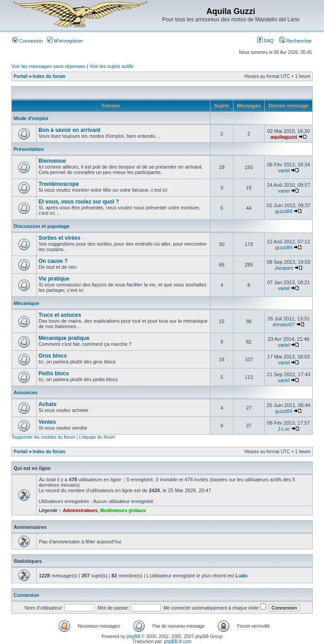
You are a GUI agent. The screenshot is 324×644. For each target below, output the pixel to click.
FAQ (265, 41)
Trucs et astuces (60, 315)
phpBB (133, 637)
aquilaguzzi (283, 137)
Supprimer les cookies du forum (44, 437)
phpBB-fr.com (178, 642)
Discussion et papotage (41, 226)
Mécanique (26, 303)
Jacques (284, 268)
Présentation (29, 149)
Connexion (28, 41)
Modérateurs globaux (123, 511)
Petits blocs (54, 373)
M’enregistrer (65, 41)
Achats (48, 404)
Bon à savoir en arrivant (69, 130)
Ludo (241, 576)
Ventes (47, 422)
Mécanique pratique (64, 338)
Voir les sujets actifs (112, 66)
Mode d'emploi (31, 118)
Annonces (26, 392)
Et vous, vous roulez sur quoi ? (79, 202)
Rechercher (295, 41)
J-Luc (284, 429)
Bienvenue (52, 161)
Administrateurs (80, 511)
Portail (21, 76)
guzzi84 (284, 211)
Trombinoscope (59, 184)
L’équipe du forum (97, 437)
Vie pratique (54, 279)
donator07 (284, 324)
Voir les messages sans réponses (48, 66)
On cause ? (53, 261)
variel (284, 170)
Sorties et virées (60, 238)
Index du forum (49, 76)
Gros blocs (53, 356)
